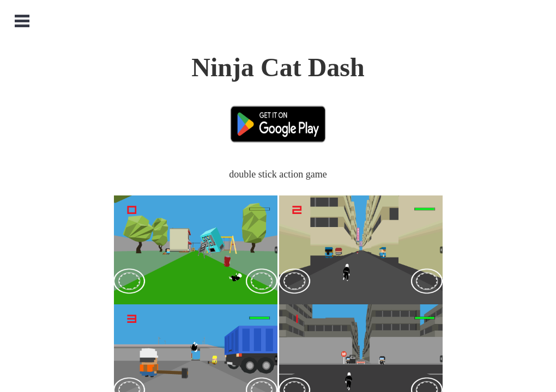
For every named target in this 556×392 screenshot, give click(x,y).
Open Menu (22, 21)
